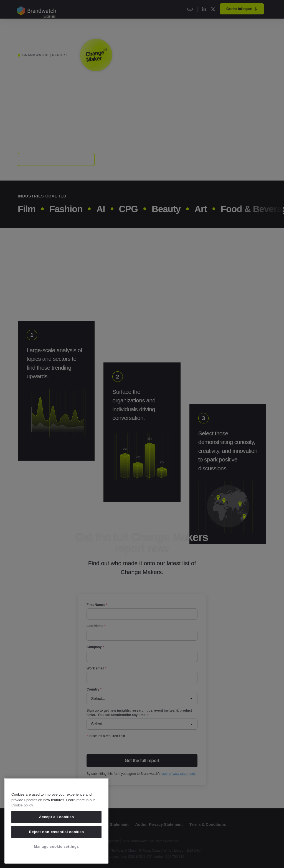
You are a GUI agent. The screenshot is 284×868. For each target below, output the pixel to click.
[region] (56, 821)
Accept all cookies (56, 817)
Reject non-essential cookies (56, 832)
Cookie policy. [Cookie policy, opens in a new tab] (23, 805)
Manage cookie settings (56, 847)
